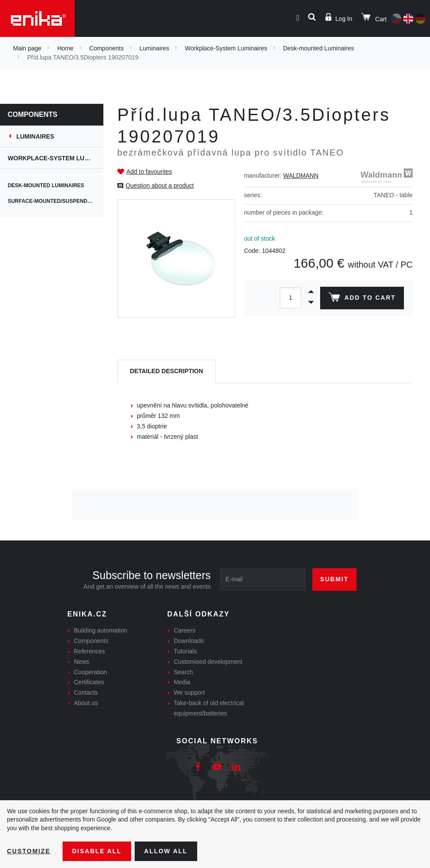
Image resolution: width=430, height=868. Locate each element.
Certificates (89, 682)
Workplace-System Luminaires (226, 48)
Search (183, 672)
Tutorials (185, 651)
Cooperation (90, 672)
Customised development (208, 662)
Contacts (86, 692)
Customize (29, 851)
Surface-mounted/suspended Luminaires (56, 201)
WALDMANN (301, 176)
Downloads (189, 641)
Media (182, 682)
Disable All (97, 851)
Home (65, 48)
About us (86, 703)
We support (189, 692)
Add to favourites (149, 172)
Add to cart (362, 299)
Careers (185, 630)
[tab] (167, 372)
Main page (27, 48)
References (89, 651)
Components (106, 48)
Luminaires (154, 48)
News (81, 662)
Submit (334, 579)
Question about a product (160, 186)
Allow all (166, 851)
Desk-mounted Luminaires (319, 48)
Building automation (101, 630)
